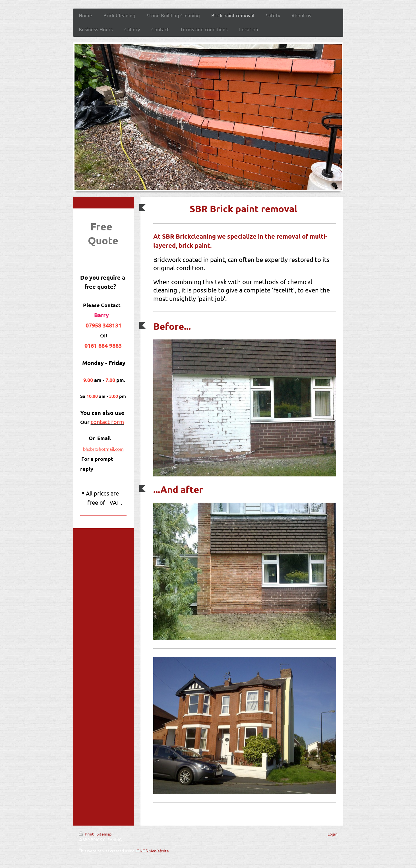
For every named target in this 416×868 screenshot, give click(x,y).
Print (87, 834)
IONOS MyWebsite (152, 851)
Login (333, 834)
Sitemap (104, 834)
